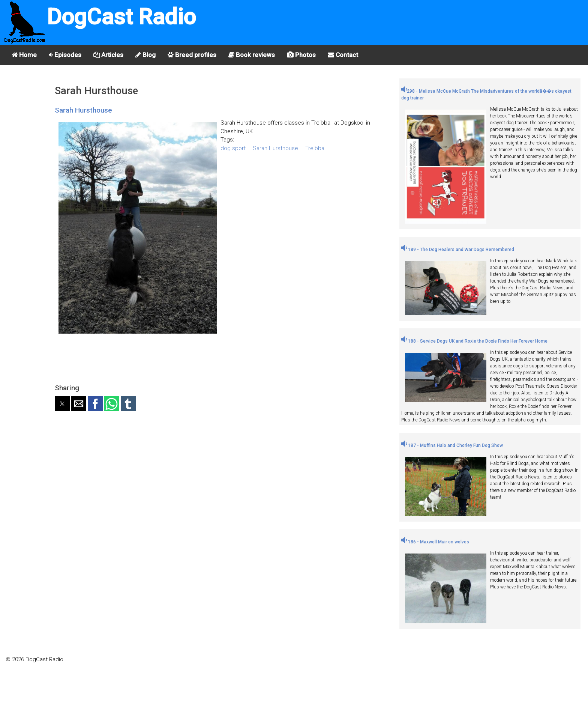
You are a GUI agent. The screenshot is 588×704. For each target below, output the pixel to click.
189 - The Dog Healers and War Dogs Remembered (458, 250)
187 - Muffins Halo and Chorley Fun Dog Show (452, 445)
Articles (108, 55)
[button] (62, 404)
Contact (343, 55)
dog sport (233, 148)
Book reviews (252, 55)
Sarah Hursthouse (83, 110)
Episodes (65, 55)
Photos (301, 55)
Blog (145, 55)
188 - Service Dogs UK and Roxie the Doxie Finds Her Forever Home (474, 341)
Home (24, 55)
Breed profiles (192, 55)
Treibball (316, 148)
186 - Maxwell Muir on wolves (435, 542)
